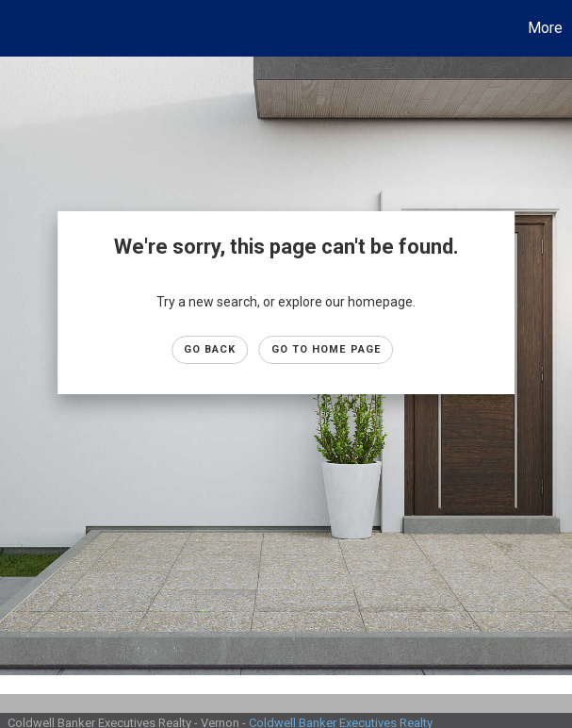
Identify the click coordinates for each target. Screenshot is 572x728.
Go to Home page (327, 349)
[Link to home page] (24, 28)
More (545, 28)
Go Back (210, 349)
